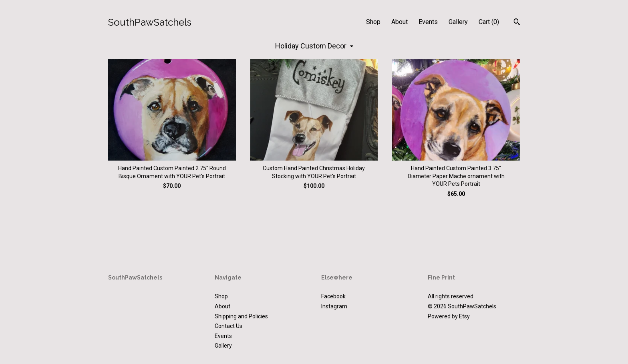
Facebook (333, 296)
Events (428, 22)
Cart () (489, 22)
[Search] (517, 23)
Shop (373, 22)
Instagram (334, 306)
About (400, 22)
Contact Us (228, 326)
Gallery (458, 22)
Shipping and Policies (241, 316)
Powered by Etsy (449, 316)
